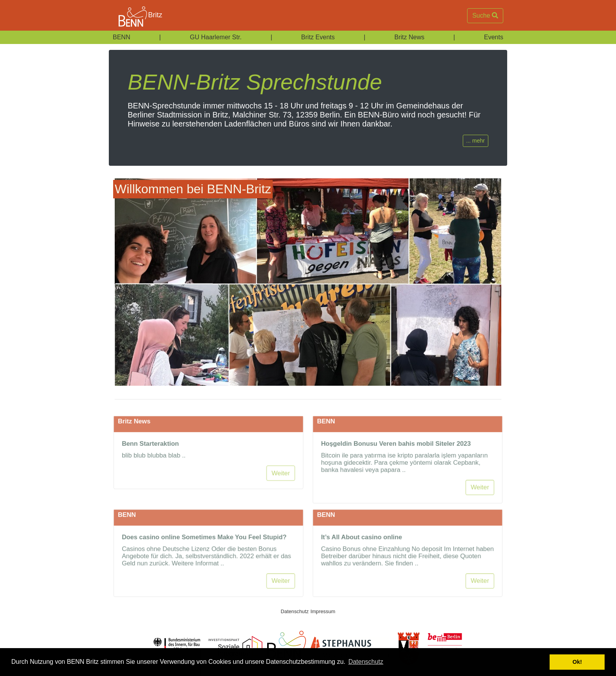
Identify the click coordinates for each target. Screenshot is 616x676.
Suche (485, 16)
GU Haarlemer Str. (216, 37)
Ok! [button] (577, 662)
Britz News (409, 37)
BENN (121, 37)
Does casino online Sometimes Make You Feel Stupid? (204, 557)
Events (494, 37)
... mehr (476, 141)
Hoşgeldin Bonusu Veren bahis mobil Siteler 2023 (395, 464)
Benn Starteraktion (149, 464)
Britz (136, 16)
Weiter (282, 494)
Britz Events (318, 37)
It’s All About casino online (360, 557)
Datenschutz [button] (366, 662)
